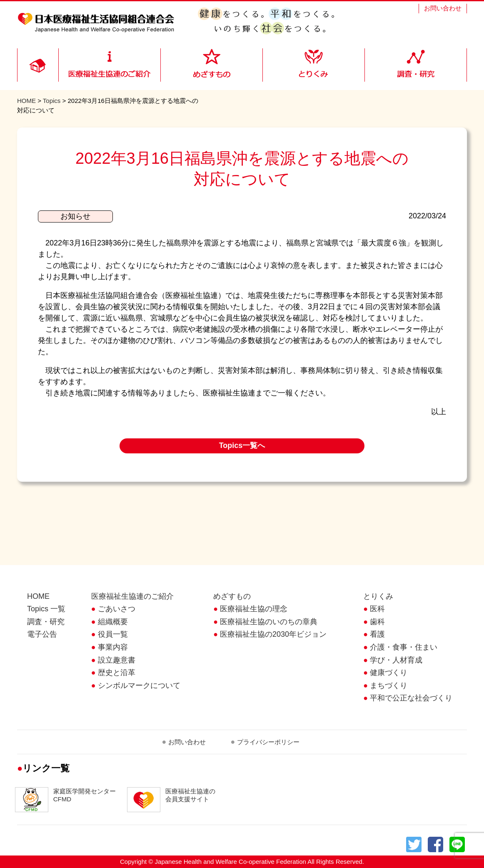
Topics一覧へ (242, 445)
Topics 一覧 (46, 609)
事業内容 (113, 647)
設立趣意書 (117, 660)
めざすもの (232, 596)
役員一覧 (113, 634)
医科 (377, 609)
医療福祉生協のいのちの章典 (269, 622)
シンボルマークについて (139, 685)
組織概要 (113, 622)
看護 (377, 634)
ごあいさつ (117, 609)
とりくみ (378, 596)
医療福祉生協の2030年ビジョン (273, 634)
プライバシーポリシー (268, 742)
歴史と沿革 (117, 673)
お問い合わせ (443, 8)
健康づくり (389, 673)
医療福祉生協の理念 (254, 609)
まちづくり (389, 685)
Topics (52, 101)
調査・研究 (46, 622)
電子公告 (42, 634)
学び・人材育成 (396, 660)
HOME (26, 101)
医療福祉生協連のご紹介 (132, 596)
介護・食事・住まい (404, 647)
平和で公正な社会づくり (411, 698)
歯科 (377, 622)
